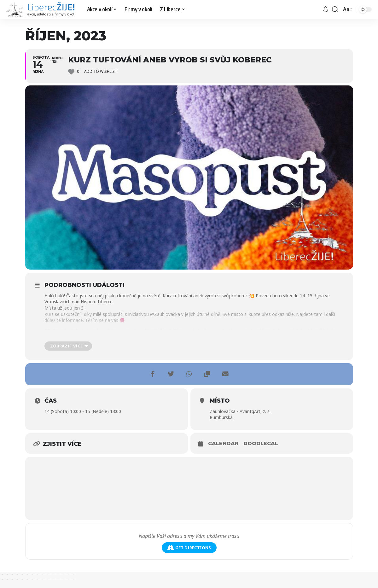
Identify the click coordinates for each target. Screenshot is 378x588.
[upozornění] (326, 9)
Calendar (223, 443)
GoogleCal (261, 443)
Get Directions (189, 548)
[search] (335, 9)
